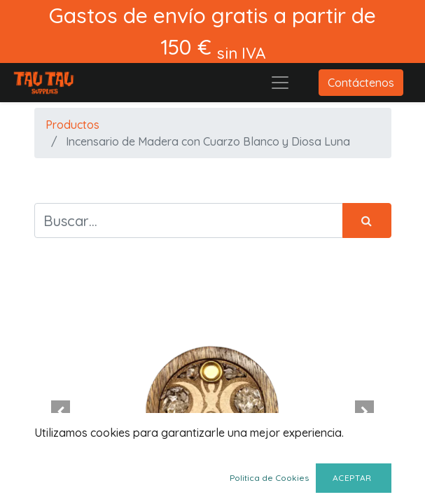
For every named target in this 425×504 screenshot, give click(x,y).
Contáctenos (361, 83)
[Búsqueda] (367, 220)
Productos (72, 125)
